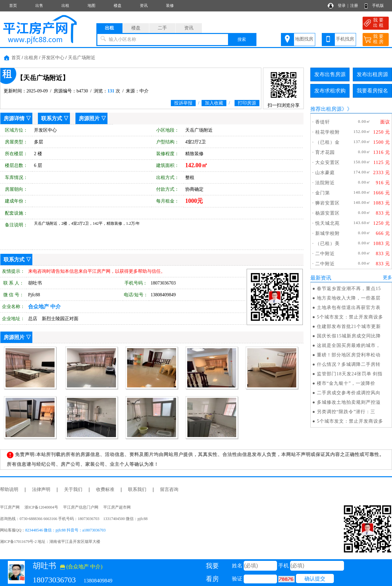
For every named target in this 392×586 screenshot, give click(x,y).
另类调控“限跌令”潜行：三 (346, 412)
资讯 (144, 6)
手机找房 (345, 39)
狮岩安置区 (327, 203)
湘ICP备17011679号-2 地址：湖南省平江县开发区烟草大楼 (52, 542)
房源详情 (14, 118)
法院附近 (325, 183)
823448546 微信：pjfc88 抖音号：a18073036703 (65, 530)
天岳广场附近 (82, 58)
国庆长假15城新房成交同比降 (349, 336)
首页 (13, 6)
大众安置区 (327, 163)
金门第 (323, 193)
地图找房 (304, 39)
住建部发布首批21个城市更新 (349, 326)
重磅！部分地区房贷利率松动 (349, 355)
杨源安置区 (327, 213)
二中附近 (325, 254)
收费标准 (105, 489)
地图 (91, 6)
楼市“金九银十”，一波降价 (346, 383)
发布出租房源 (372, 74)
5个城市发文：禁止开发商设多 (350, 317)
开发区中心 (53, 58)
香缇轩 (323, 122)
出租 (65, 6)
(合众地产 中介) (81, 567)
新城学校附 (327, 233)
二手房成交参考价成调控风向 (349, 393)
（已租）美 (327, 244)
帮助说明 (9, 489)
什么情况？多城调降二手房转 (349, 364)
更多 (387, 277)
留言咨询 (169, 489)
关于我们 (73, 489)
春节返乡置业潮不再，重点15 (349, 289)
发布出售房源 (330, 74)
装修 (170, 6)
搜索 (242, 39)
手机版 (378, 6)
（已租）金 (327, 142)
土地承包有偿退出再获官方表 (349, 308)
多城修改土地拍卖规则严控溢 (349, 402)
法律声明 (41, 489)
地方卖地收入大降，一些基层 (349, 298)
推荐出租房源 (326, 109)
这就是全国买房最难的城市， (349, 345)
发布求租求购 (330, 91)
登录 (342, 6)
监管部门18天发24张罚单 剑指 (350, 374)
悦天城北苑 (327, 223)
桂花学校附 (327, 132)
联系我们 (137, 489)
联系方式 (52, 118)
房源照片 (89, 118)
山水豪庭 (325, 173)
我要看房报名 (372, 91)
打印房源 (247, 103)
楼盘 (118, 6)
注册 (354, 6)
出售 (39, 6)
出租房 (31, 58)
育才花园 (325, 152)
